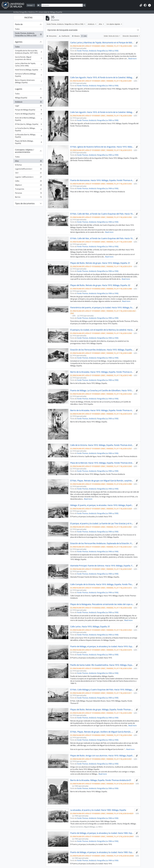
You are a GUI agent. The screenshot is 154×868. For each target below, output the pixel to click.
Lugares (19, 89)
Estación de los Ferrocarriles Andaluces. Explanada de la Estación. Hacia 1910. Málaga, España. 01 (102, 543)
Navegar (30, 5)
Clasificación (64, 36)
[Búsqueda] (62, 5)
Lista (84, 36)
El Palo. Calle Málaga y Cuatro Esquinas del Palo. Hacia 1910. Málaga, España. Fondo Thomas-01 (102, 690)
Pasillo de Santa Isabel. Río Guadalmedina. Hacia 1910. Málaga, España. (102, 665)
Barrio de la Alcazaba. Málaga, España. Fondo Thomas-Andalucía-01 (101, 780)
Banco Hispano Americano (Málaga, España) (28, 81)
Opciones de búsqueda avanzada (62, 30)
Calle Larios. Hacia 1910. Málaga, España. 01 (90, 627)
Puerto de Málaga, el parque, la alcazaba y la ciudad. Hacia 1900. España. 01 (102, 833)
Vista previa (52, 36)
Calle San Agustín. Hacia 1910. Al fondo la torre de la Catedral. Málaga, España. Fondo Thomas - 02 (102, 112)
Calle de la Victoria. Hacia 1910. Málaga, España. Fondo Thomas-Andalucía (102, 445)
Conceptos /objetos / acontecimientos (24, 151)
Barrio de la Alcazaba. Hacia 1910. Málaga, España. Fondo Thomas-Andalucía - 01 (102, 372)
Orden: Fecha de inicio (111, 36)
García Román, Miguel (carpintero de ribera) (28, 58)
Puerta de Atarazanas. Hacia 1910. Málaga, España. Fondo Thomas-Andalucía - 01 (102, 180)
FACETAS (28, 18)
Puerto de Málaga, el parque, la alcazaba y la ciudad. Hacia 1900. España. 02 (102, 852)
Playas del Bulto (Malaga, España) (28, 142)
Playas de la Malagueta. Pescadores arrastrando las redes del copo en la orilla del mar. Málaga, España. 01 (102, 604)
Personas (28, 193)
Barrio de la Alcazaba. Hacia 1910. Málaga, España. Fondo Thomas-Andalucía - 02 (102, 410)
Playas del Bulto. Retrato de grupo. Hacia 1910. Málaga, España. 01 (100, 263)
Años (28, 161)
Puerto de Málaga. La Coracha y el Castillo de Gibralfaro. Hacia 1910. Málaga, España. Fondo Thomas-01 (102, 391)
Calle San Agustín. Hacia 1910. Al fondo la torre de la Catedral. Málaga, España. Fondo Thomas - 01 (102, 77)
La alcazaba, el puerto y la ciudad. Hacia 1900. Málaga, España (98, 810)
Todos (17, 29)
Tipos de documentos (25, 203)
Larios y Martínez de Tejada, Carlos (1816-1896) (28, 65)
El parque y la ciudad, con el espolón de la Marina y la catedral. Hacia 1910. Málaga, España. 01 (102, 330)
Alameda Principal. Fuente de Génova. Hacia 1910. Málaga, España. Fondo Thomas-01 (102, 566)
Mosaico (76, 36)
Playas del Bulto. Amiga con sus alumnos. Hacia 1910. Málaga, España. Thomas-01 (102, 756)
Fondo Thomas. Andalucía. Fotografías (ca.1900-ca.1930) (28, 34)
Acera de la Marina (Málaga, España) (28, 119)
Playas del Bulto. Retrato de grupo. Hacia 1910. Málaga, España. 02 (100, 285)
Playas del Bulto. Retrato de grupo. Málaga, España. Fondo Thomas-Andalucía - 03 (102, 710)
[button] (141, 5)
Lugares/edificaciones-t (28, 169)
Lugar (28, 106)
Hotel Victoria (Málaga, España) (28, 70)
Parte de (19, 24)
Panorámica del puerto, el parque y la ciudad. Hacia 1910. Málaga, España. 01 (102, 308)
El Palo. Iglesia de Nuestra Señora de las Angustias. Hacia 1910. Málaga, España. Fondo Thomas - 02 (102, 147)
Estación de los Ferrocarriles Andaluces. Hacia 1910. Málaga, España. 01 (102, 350)
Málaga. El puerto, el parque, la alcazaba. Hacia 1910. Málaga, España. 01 (102, 505)
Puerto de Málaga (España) (28, 114)
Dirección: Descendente (131, 36)
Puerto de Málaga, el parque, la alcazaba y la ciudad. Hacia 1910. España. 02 (102, 646)
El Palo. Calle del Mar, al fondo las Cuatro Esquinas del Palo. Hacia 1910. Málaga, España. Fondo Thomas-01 (102, 214)
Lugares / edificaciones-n (28, 177)
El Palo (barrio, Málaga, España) (28, 125)
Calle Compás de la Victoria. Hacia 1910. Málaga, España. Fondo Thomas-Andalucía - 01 (102, 584)
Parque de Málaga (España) (28, 110)
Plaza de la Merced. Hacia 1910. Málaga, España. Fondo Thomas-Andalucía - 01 (102, 463)
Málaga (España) (28, 98)
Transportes (28, 189)
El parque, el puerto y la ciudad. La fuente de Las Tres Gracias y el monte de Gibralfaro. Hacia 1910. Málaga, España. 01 (102, 523)
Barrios (28, 197)
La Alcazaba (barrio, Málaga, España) (28, 136)
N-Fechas (28, 165)
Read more (132, 59)
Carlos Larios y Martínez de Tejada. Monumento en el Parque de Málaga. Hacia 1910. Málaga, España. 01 (102, 43)
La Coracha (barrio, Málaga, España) (28, 129)
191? (28, 173)
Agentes (19, 42)
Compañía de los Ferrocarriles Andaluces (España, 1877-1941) (28, 52)
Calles (28, 181)
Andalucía (28, 102)
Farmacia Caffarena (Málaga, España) (28, 75)
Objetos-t (28, 185)
